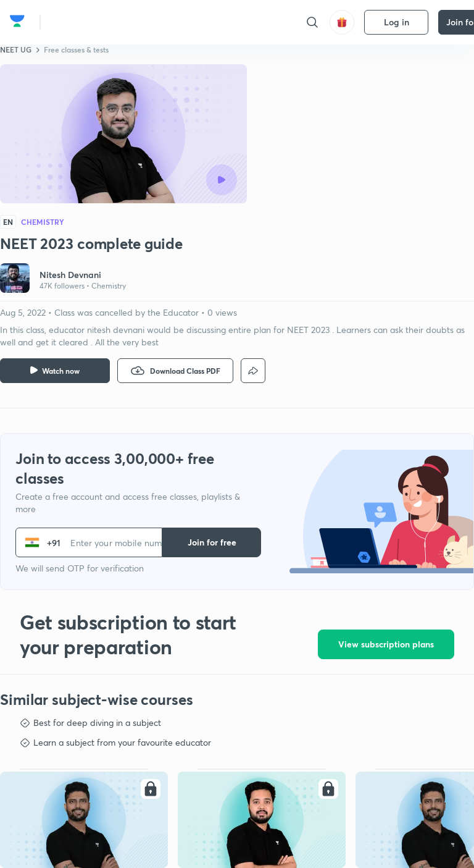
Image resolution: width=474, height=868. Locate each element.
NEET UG (16, 49)
